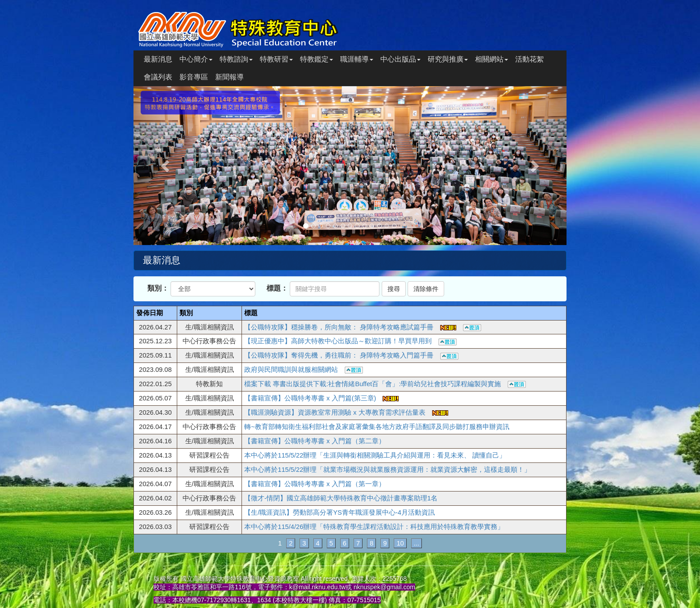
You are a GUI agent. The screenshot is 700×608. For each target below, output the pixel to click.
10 (400, 543)
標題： (277, 288)
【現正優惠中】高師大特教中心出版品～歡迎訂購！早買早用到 (350, 341)
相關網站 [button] (492, 59)
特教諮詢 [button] (236, 59)
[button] (166, 166)
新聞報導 (229, 77)
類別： (158, 288)
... (417, 543)
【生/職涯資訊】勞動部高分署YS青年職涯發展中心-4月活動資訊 (340, 512)
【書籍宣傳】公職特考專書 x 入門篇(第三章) (321, 398)
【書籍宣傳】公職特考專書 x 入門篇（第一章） (315, 484)
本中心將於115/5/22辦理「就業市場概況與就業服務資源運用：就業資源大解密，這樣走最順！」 (387, 470)
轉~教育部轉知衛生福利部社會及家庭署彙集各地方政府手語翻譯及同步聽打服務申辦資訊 (377, 427)
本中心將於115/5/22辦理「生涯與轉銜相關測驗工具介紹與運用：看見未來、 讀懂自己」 (375, 455)
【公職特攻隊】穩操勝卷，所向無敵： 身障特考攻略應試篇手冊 (363, 327)
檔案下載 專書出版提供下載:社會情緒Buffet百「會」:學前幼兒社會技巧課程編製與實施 (385, 384)
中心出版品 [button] (400, 59)
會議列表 (158, 77)
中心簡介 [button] (196, 59)
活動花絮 (529, 59)
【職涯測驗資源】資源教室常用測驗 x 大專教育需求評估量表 (346, 412)
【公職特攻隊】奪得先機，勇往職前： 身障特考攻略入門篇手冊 (351, 355)
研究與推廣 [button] (448, 59)
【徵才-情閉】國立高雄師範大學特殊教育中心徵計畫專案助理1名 (341, 498)
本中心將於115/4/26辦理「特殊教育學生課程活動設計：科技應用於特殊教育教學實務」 (374, 527)
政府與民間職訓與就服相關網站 (304, 370)
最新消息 (158, 59)
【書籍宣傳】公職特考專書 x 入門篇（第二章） (315, 441)
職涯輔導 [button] (357, 59)
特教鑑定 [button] (317, 59)
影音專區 (194, 77)
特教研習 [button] (276, 59)
